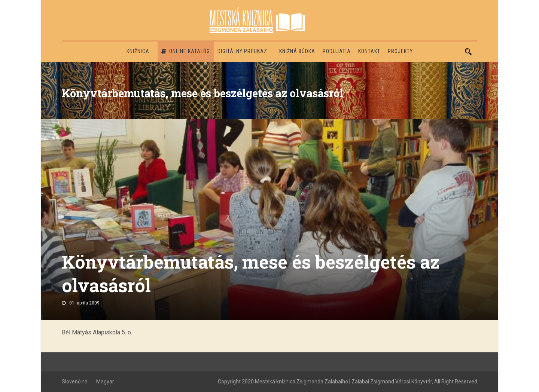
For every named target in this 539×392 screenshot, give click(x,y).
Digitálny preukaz (242, 51)
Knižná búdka (297, 51)
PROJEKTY (400, 51)
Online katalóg (186, 51)
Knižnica (138, 51)
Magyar (105, 382)
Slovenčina (75, 382)
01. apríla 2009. (85, 303)
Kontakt (369, 51)
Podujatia (337, 51)
